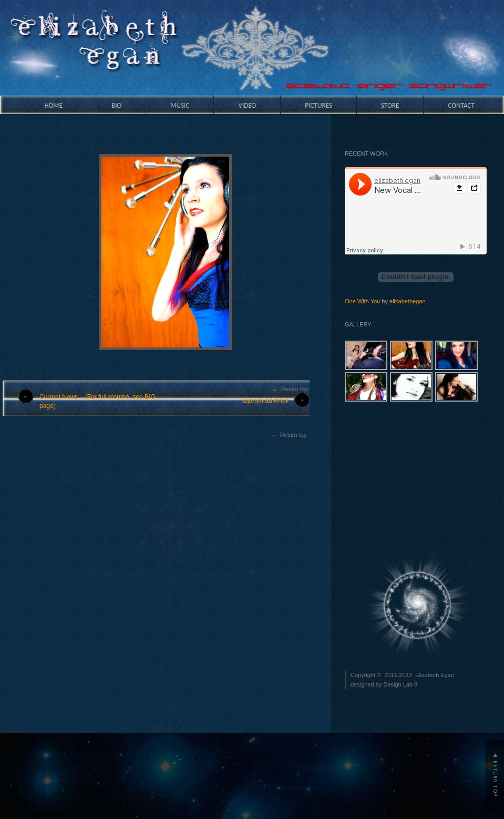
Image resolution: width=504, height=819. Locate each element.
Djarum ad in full (266, 401)
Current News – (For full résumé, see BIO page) (97, 401)
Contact (461, 105)
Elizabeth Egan (435, 675)
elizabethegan (408, 301)
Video (247, 105)
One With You (362, 301)
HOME (53, 105)
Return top (295, 389)
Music (180, 105)
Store (390, 105)
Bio (116, 105)
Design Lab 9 (400, 684)
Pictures (318, 105)
